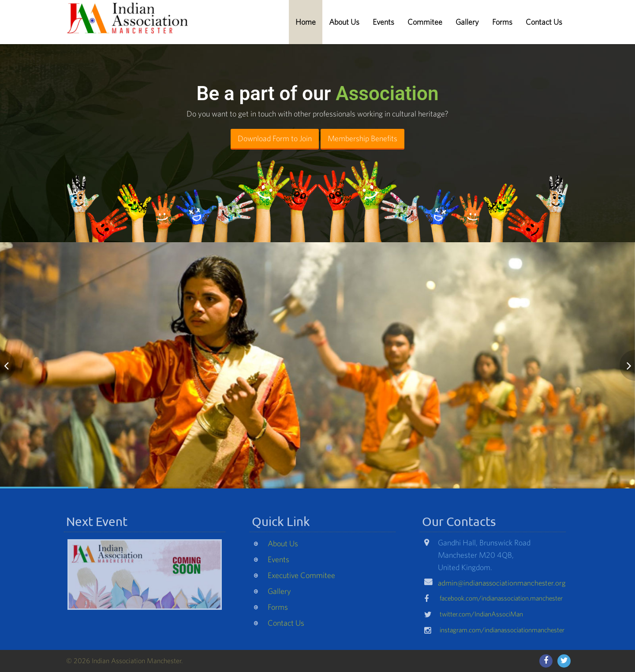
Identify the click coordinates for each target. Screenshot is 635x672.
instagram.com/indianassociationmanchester (502, 632)
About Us (344, 22)
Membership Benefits (362, 138)
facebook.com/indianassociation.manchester (501, 600)
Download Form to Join (275, 138)
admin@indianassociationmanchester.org (502, 585)
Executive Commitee (301, 577)
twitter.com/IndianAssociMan (481, 616)
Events (383, 22)
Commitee (425, 22)
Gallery (467, 22)
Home (306, 22)
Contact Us (544, 22)
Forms (502, 22)
